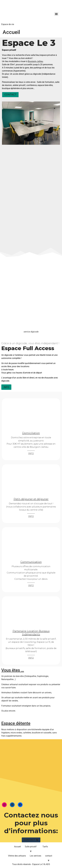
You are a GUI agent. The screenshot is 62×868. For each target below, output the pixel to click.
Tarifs (45, 847)
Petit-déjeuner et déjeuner (31, 499)
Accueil (17, 847)
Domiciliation (31, 433)
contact (49, 856)
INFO (31, 453)
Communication (31, 562)
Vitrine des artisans (17, 856)
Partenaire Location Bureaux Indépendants (31, 633)
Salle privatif (31, 847)
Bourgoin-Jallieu (35, 61)
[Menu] (56, 14)
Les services (35, 856)
